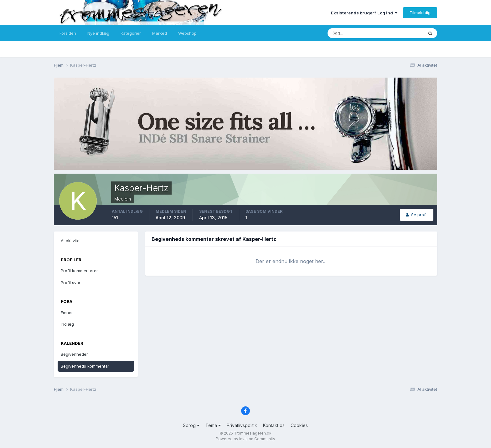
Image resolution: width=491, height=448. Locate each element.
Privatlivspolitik (242, 425)
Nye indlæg (98, 33)
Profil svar (71, 283)
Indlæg (67, 324)
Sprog (191, 425)
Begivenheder (74, 354)
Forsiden (68, 33)
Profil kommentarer (79, 271)
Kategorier (131, 33)
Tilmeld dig (420, 13)
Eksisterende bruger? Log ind (364, 13)
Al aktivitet (71, 241)
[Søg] (355, 33)
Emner (67, 313)
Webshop (187, 33)
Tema (213, 425)
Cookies (299, 425)
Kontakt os (274, 425)
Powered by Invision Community (246, 439)
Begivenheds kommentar (85, 366)
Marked (160, 33)
